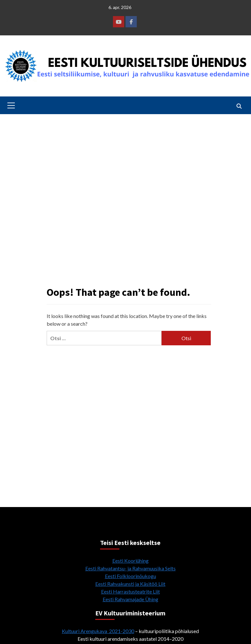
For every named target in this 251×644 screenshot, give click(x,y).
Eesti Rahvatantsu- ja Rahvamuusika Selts (130, 568)
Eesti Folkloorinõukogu (130, 576)
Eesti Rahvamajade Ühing (130, 599)
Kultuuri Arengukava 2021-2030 (98, 631)
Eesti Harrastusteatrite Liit (130, 591)
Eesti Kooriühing (130, 561)
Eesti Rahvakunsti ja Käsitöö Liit (130, 584)
